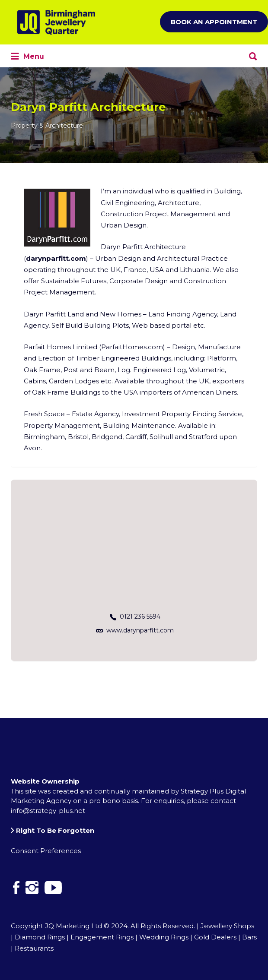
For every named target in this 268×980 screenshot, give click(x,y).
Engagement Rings (102, 937)
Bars (249, 937)
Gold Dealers (215, 937)
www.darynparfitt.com (140, 630)
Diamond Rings (40, 937)
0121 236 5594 (140, 616)
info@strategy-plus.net (48, 811)
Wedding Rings (164, 937)
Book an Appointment (214, 22)
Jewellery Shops (227, 926)
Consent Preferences (46, 851)
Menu (27, 57)
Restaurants (34, 948)
